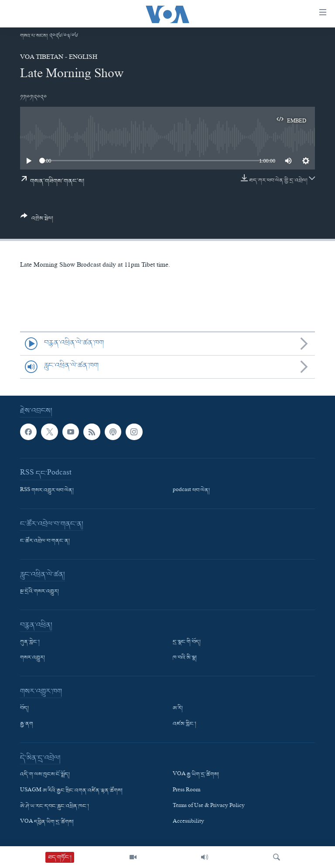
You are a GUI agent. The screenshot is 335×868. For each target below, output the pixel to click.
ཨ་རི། (178, 709)
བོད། (24, 709)
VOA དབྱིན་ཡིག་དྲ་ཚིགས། (47, 822)
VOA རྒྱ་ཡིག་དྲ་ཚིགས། (196, 775)
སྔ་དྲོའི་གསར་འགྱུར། (39, 592)
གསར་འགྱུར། (32, 658)
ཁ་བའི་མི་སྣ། (185, 658)
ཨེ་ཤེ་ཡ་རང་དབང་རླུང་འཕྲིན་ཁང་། (55, 806)
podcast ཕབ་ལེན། (191, 491)
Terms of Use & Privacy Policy (209, 806)
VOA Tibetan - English (59, 58)
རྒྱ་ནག (27, 724)
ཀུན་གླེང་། (30, 642)
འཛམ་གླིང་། (185, 724)
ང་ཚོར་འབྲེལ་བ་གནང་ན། (45, 541)
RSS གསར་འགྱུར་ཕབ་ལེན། (47, 491)
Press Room (186, 790)
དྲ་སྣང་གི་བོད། (187, 642)
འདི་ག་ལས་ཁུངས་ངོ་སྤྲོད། (45, 775)
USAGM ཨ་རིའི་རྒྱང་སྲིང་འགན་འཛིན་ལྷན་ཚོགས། (71, 790)
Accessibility (188, 822)
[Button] (37, 220)
